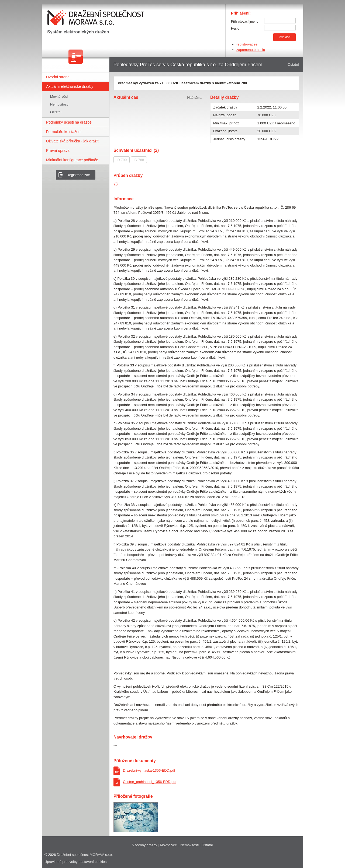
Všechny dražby (145, 845)
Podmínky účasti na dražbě (69, 122)
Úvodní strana (58, 77)
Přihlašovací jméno (245, 22)
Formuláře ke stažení (64, 132)
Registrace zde (78, 175)
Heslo (235, 29)
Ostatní (56, 112)
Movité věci (59, 97)
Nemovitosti (59, 104)
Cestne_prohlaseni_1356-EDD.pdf (150, 782)
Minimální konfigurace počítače (72, 160)
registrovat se (247, 44)
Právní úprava (58, 150)
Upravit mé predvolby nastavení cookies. (76, 862)
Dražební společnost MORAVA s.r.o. (85, 855)
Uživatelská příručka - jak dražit (72, 141)
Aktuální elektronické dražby (70, 86)
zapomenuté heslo (251, 50)
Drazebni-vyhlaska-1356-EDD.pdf (149, 770)
